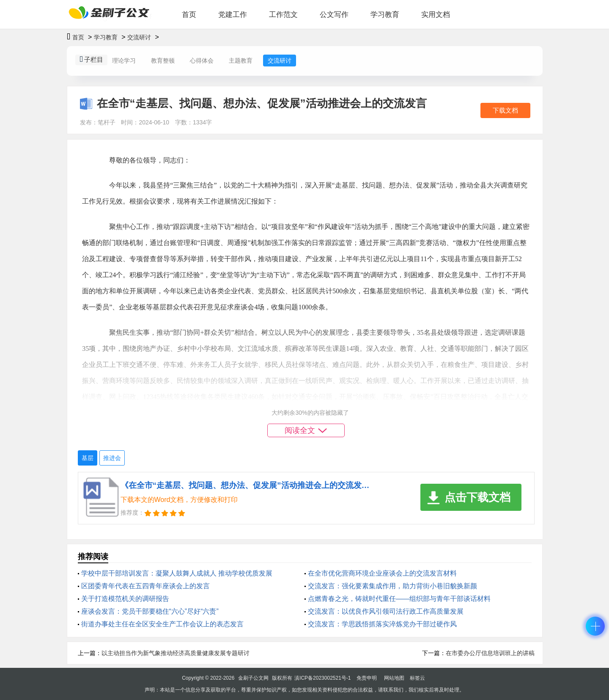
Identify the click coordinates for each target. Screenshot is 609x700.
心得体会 (202, 61)
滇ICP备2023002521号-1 (322, 678)
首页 (189, 15)
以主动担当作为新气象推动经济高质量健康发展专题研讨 (176, 653)
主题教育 (241, 61)
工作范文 (283, 15)
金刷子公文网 (253, 678)
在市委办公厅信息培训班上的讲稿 (490, 653)
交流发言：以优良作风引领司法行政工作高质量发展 (386, 611)
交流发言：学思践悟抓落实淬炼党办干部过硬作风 (382, 624)
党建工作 (233, 15)
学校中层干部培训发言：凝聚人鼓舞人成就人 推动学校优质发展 (177, 573)
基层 (88, 458)
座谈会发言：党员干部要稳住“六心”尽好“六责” (150, 611)
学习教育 (385, 15)
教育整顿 (163, 61)
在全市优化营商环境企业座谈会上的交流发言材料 (382, 573)
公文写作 (334, 15)
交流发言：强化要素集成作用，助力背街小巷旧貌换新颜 (392, 586)
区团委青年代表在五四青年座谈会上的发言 (145, 586)
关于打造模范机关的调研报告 (125, 599)
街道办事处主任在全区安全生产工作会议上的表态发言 (162, 624)
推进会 (112, 458)
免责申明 (367, 678)
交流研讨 (139, 37)
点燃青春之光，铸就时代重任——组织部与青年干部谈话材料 (399, 599)
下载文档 (505, 110)
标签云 (417, 678)
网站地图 (394, 678)
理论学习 (124, 61)
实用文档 (436, 15)
